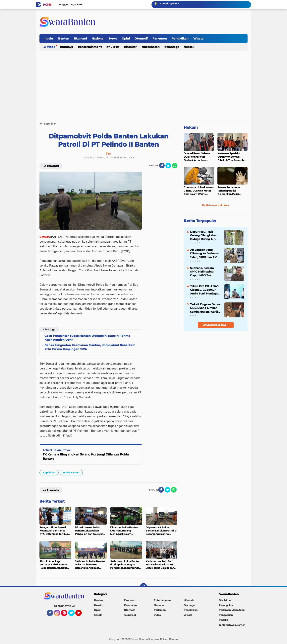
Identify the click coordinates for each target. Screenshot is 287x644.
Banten (64, 39)
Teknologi (130, 615)
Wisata (198, 39)
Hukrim (114, 47)
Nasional (98, 39)
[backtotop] (143, 587)
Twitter (73, 615)
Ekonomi (80, 39)
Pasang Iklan (227, 605)
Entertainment (91, 47)
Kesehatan (152, 47)
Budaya (68, 47)
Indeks (48, 39)
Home (47, 5)
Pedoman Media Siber (232, 610)
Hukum (191, 127)
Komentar (51, 166)
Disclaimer (225, 600)
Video (51, 47)
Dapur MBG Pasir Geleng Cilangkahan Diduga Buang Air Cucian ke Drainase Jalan (204, 235)
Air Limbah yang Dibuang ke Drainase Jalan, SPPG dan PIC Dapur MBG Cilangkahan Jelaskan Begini (205, 254)
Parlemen (160, 39)
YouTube (81, 615)
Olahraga (173, 47)
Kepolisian (49, 473)
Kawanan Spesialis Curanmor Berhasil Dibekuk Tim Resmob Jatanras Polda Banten (231, 157)
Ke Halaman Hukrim (216, 205)
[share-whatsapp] (175, 166)
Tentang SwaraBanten (232, 625)
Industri (132, 47)
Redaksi (224, 620)
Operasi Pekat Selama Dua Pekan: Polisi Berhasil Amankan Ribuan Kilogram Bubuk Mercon (198, 157)
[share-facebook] (162, 166)
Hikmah (189, 600)
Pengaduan (226, 615)
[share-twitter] (168, 166)
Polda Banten (71, 473)
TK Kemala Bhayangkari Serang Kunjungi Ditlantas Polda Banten (86, 456)
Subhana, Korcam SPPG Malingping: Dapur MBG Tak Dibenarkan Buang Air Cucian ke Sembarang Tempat (205, 272)
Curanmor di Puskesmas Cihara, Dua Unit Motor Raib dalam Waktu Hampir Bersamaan (199, 191)
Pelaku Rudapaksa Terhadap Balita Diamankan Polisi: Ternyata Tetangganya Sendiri (231, 191)
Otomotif (141, 39)
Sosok (190, 47)
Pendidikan (180, 39)
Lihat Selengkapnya (216, 325)
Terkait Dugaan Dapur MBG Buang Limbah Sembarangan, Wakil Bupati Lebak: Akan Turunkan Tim (205, 308)
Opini (126, 39)
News (113, 39)
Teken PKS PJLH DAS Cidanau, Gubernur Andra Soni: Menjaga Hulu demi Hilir (204, 290)
